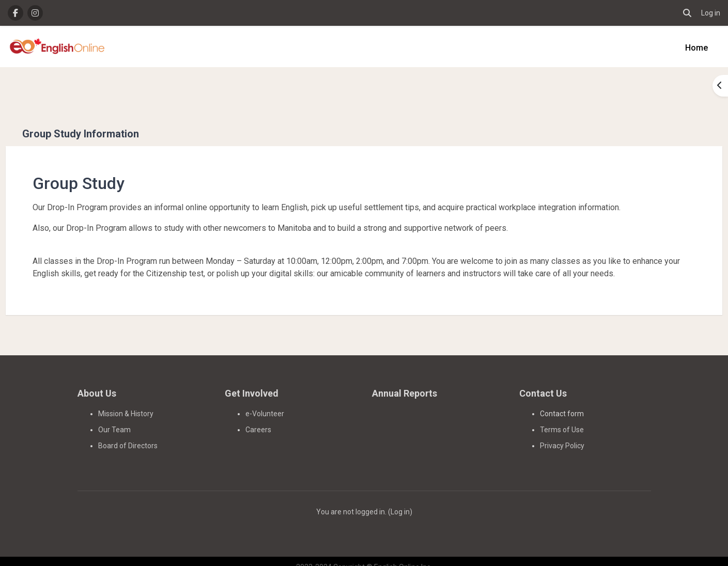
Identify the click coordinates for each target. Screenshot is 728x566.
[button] (687, 13)
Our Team (114, 418)
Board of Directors (128, 434)
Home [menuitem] (696, 48)
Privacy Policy (562, 434)
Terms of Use (562, 418)
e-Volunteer (265, 402)
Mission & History (126, 402)
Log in (711, 13)
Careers (258, 418)
